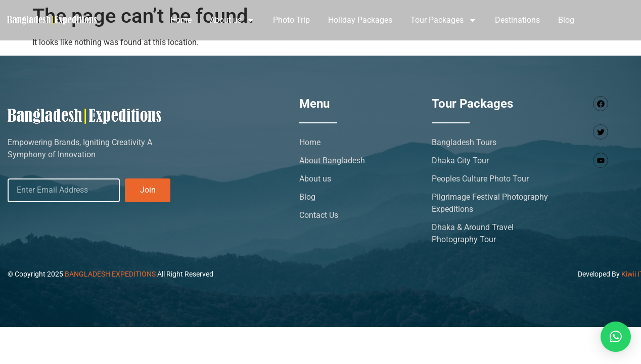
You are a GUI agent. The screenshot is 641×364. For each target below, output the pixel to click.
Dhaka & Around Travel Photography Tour (473, 233)
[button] (616, 337)
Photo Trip (291, 20)
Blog (566, 20)
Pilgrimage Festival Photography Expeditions (490, 203)
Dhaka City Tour (460, 161)
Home (181, 20)
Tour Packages (444, 20)
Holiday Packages (360, 20)
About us (232, 20)
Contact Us (319, 215)
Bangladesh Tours (464, 142)
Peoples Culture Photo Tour (480, 179)
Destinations (517, 20)
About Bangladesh (332, 161)
